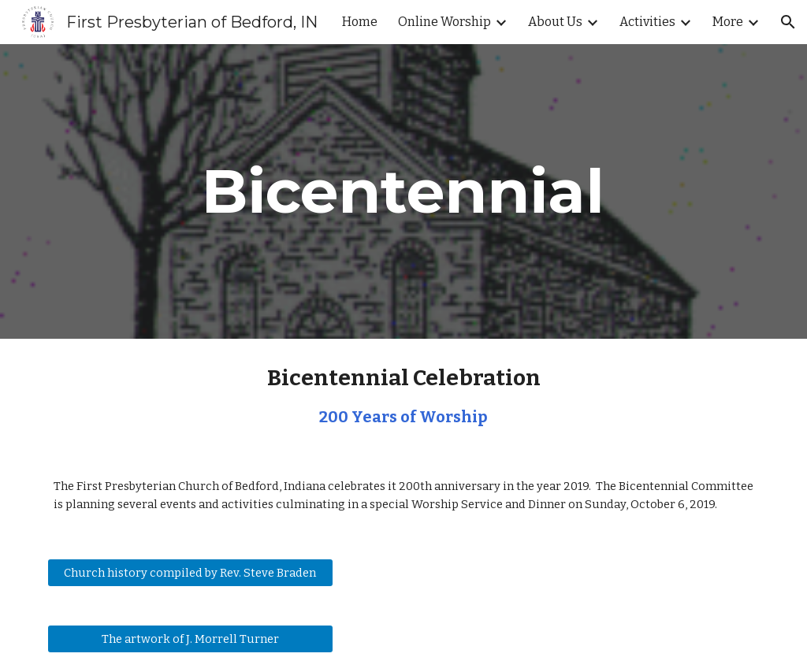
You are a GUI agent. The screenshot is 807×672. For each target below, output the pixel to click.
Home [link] (360, 22)
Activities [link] (647, 22)
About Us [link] (555, 22)
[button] (788, 22)
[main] (403, 191)
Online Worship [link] (444, 22)
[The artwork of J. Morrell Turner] (190, 639)
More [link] (728, 22)
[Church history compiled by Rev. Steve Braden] (190, 572)
